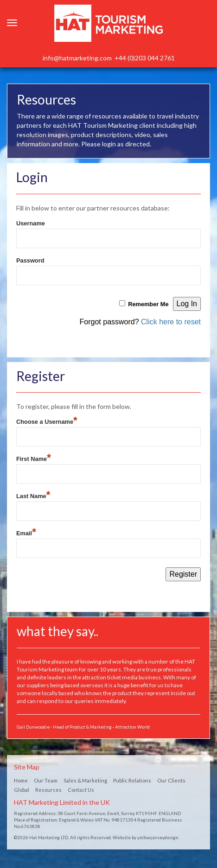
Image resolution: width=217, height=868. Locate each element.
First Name (34, 458)
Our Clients (171, 780)
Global (22, 790)
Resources (48, 790)
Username (31, 223)
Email (26, 532)
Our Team (46, 780)
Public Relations (132, 780)
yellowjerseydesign (158, 837)
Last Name (33, 495)
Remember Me (148, 304)
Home (21, 780)
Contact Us (81, 790)
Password (30, 260)
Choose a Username (47, 421)
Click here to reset (171, 322)
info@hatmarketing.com (77, 58)
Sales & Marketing (85, 780)
